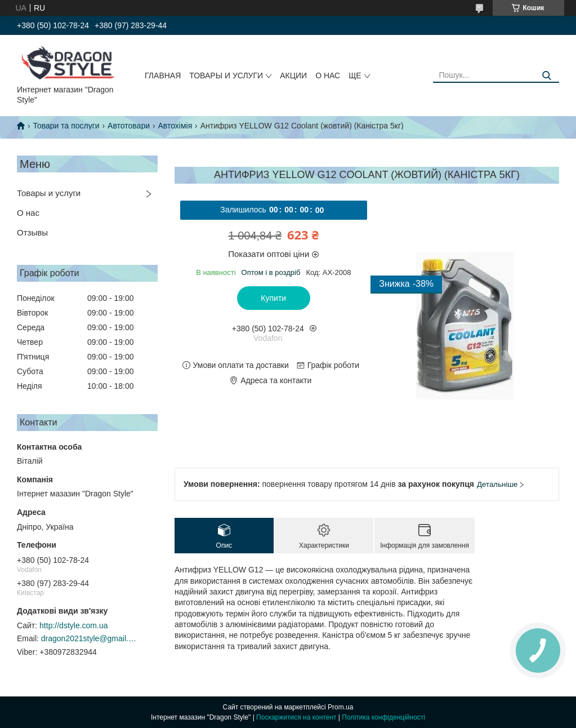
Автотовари (129, 126)
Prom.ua (340, 707)
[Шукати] (546, 76)
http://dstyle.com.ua (73, 625)
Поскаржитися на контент (296, 717)
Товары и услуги (226, 76)
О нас (328, 76)
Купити (273, 298)
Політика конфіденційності (383, 717)
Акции (293, 76)
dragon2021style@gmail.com (89, 638)
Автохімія (175, 126)
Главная (163, 76)
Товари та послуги (66, 126)
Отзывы (32, 232)
